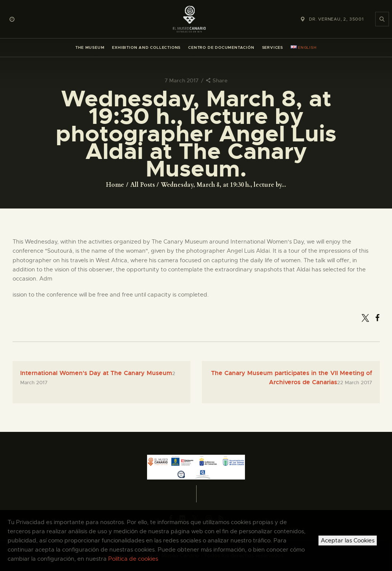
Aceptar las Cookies (348, 541)
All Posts (143, 185)
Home (115, 185)
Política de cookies (133, 559)
